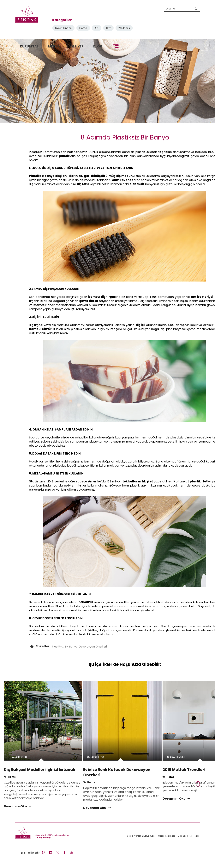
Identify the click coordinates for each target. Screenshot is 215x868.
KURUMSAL (29, 46)
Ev (66, 647)
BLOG (98, 46)
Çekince (182, 836)
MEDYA (54, 46)
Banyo (73, 647)
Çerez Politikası (166, 836)
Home (83, 28)
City (108, 28)
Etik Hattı (194, 836)
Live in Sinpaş (63, 28)
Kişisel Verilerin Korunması (141, 836)
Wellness (124, 28)
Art (97, 28)
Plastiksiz (58, 647)
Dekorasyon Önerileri (93, 647)
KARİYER (77, 46)
